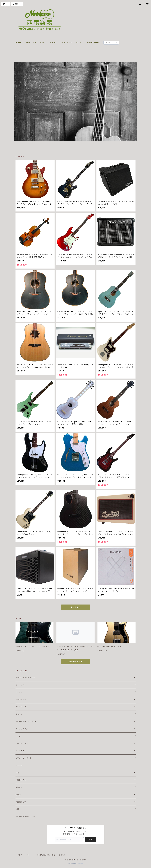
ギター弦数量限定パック (25, 817)
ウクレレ (19, 692)
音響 (17, 809)
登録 (90, 840)
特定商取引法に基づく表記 (46, 855)
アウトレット (31, 43)
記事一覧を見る (76, 662)
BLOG (43, 43)
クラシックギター (23, 729)
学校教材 (19, 787)
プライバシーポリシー (25, 855)
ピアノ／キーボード (23, 758)
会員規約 (62, 855)
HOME (18, 43)
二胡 (17, 773)
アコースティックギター (25, 678)
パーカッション (22, 744)
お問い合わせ (67, 43)
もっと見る (76, 607)
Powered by (75, 864)
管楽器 (18, 795)
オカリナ (19, 714)
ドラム (18, 736)
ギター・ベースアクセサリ (26, 722)
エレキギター (21, 700)
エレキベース (21, 707)
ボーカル (19, 765)
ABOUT (80, 43)
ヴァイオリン (21, 685)
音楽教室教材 (21, 802)
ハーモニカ (20, 751)
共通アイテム (21, 780)
